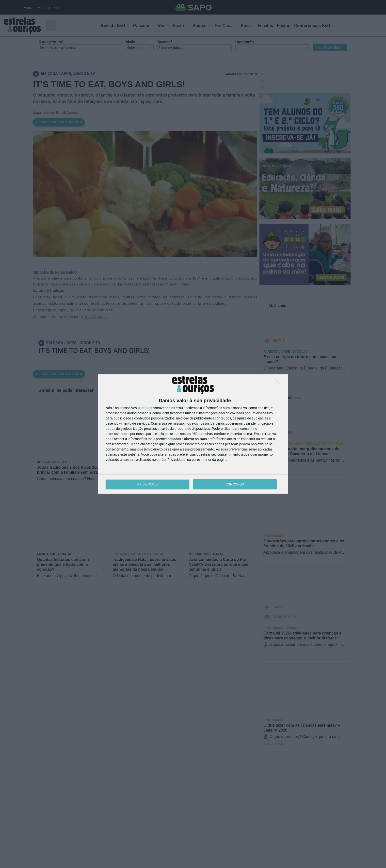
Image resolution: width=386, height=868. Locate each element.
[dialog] (193, 434)
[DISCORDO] (279, 383)
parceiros (145, 408)
